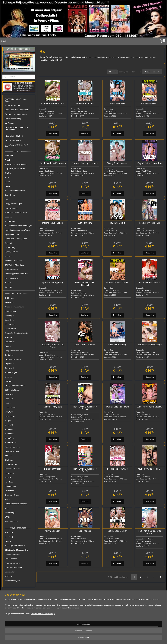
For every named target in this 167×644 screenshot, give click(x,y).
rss (73, 639)
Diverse (8, 541)
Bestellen (53, 133)
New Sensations (12, 451)
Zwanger (9, 287)
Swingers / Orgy (12, 278)
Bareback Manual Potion (53, 103)
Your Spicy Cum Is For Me (150, 469)
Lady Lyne (9, 412)
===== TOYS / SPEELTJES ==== (18, 528)
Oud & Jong (10, 247)
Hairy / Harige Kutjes (13, 204)
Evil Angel (9, 381)
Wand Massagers (12, 581)
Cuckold (9, 186)
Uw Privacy (9, 123)
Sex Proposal (85, 531)
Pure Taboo (10, 482)
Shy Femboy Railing (117, 344)
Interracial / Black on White (16, 213)
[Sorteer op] (152, 72)
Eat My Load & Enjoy (117, 531)
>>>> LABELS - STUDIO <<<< (17, 294)
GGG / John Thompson (15, 386)
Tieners (8, 283)
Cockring (9, 537)
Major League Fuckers (53, 223)
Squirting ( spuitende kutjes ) (17, 274)
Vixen (7, 508)
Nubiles (8, 456)
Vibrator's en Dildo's (14, 568)
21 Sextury (9, 303)
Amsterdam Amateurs (14, 307)
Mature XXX (10, 434)
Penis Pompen (11, 559)
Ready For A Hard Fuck (150, 223)
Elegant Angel (11, 373)
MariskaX (9, 425)
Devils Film (10, 355)
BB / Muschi (10, 324)
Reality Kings (10, 486)
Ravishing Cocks (117, 223)
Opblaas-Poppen (12, 554)
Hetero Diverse (11, 208)
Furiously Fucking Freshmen (85, 163)
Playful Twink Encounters (150, 163)
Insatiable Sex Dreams (150, 282)
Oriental (8, 243)
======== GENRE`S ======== (18, 151)
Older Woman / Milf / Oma (16, 239)
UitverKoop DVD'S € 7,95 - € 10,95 (17, 146)
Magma (8, 421)
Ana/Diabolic (11, 311)
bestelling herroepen (83, 639)
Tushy (7, 499)
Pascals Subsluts (12, 469)
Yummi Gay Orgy (53, 531)
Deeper (8, 346)
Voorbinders (10, 572)
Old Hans (9, 460)
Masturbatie (10, 221)
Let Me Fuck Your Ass (117, 469)
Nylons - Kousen (12, 234)
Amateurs (9, 156)
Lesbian (8, 217)
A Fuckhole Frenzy (150, 103)
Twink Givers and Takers (117, 407)
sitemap (68, 639)
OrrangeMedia (11, 464)
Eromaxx (9, 377)
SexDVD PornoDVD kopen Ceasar (16, 100)
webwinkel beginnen (99, 639)
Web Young (10, 513)
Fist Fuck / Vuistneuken (15, 191)
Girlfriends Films (12, 390)
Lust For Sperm (85, 223)
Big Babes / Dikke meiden (16, 164)
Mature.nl (9, 429)
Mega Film (9, 438)
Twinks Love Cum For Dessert (85, 284)
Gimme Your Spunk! (85, 103)
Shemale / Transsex (13, 261)
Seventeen (10, 491)
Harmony (9, 399)
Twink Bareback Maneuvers (53, 163)
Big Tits (8, 173)
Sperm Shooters (117, 103)
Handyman (10, 394)
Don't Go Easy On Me (85, 344)
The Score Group (12, 495)
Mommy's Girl (11, 443)
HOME (4, 41)
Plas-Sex (9, 256)
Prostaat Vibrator (12, 563)
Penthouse (10, 473)
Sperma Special (12, 269)
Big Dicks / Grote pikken (15, 169)
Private (8, 478)
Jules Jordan (10, 407)
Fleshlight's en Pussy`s (15, 546)
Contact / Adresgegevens (16, 114)
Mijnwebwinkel (123, 639)
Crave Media (10, 342)
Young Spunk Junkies (117, 163)
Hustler (8, 403)
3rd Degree (10, 298)
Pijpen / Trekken (12, 252)
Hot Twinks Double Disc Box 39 (85, 470)
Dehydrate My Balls (53, 407)
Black (7, 182)
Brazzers (9, 337)
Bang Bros (9, 320)
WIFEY (8, 517)
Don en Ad (9, 368)
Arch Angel (10, 316)
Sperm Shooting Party (53, 282)
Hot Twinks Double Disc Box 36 (150, 532)
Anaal (7, 160)
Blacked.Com (11, 329)
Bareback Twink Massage (150, 344)
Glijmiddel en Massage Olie (16, 550)
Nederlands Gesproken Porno (18, 230)
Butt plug (9, 532)
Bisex (7, 177)
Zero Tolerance (11, 521)
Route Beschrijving (13, 119)
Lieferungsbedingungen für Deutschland (17, 128)
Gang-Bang (10, 195)
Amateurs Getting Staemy (150, 407)
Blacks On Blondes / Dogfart (17, 333)
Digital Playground (13, 359)
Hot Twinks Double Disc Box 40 (85, 408)
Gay (7, 199)
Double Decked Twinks (117, 282)
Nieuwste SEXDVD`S (14, 136)
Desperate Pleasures (14, 351)
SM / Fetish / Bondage (14, 265)
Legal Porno (10, 416)
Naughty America (12, 447)
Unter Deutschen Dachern (16, 504)
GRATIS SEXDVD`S (13, 141)
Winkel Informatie (12, 105)
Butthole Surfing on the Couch (53, 346)
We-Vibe (9, 576)
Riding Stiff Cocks (53, 469)
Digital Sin (9, 364)
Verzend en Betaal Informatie (17, 110)
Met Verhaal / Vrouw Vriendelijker (19, 226)
